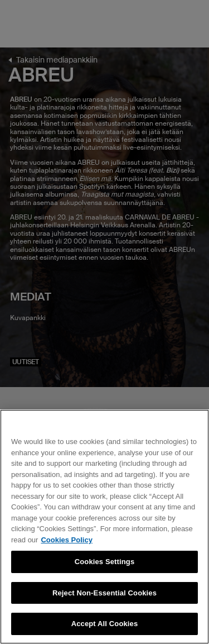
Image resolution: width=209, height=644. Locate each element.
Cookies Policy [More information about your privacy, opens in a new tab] (66, 540)
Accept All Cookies (105, 624)
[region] (104, 527)
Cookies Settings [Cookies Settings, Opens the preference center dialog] (105, 562)
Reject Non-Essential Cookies (104, 593)
